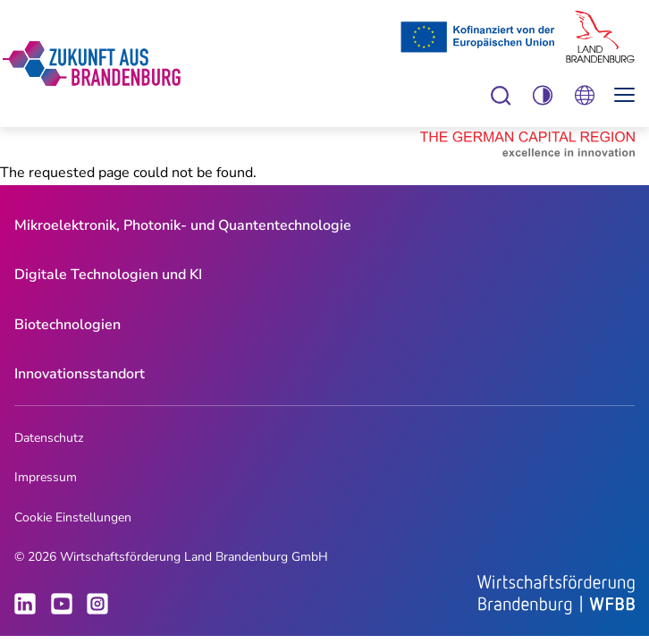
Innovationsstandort (80, 374)
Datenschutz (49, 438)
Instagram (97, 604)
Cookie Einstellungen (73, 517)
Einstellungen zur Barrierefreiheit (501, 95)
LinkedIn (25, 604)
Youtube (62, 604)
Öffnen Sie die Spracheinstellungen (584, 95)
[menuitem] (183, 226)
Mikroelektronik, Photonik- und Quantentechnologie (183, 225)
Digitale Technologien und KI (108, 275)
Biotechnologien (67, 325)
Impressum (46, 477)
